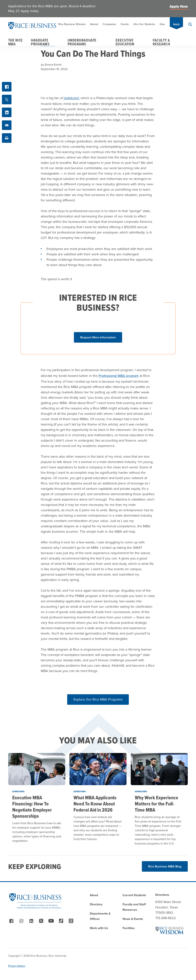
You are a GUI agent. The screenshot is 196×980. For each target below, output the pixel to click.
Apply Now (179, 6)
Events (125, 24)
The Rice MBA (16, 42)
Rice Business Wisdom (72, 24)
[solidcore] (71, 98)
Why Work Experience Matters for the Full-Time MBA (156, 804)
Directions (162, 895)
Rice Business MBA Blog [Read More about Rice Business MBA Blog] (165, 866)
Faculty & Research (161, 42)
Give (162, 24)
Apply (176, 24)
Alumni (94, 24)
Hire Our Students (144, 24)
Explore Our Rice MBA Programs (98, 699)
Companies (109, 24)
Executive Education (125, 42)
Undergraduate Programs (82, 42)
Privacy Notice (17, 966)
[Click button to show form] (98, 337)
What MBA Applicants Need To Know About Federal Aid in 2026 (95, 804)
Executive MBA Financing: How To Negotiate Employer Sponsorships (32, 807)
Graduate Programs (40, 42)
